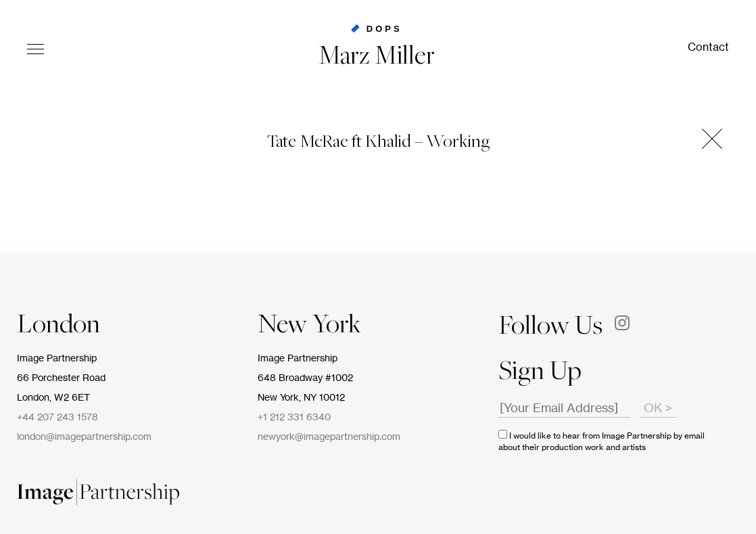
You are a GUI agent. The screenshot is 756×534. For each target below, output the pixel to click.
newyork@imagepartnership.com (329, 437)
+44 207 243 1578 (57, 418)
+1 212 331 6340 (294, 418)
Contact (708, 47)
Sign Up (540, 373)
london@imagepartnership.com (84, 437)
